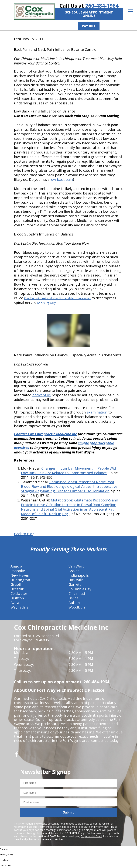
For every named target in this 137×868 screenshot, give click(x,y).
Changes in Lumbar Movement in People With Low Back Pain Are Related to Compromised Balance (69, 471)
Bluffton (17, 598)
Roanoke (18, 571)
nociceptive (42, 395)
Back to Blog (24, 534)
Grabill (16, 584)
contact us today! (105, 741)
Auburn (75, 603)
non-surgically (46, 303)
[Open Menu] (131, 10)
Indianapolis (79, 575)
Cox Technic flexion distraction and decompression (57, 298)
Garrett (75, 584)
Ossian (74, 571)
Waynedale (19, 607)
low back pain (62, 180)
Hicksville (76, 580)
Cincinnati (77, 594)
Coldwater (19, 594)
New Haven (20, 575)
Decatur (17, 589)
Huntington (20, 580)
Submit (69, 812)
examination (97, 412)
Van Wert (76, 566)
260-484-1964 (102, 6)
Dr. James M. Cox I (91, 836)
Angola (16, 566)
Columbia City (80, 589)
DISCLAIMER (72, 833)
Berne (73, 598)
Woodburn (77, 607)
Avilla (15, 603)
